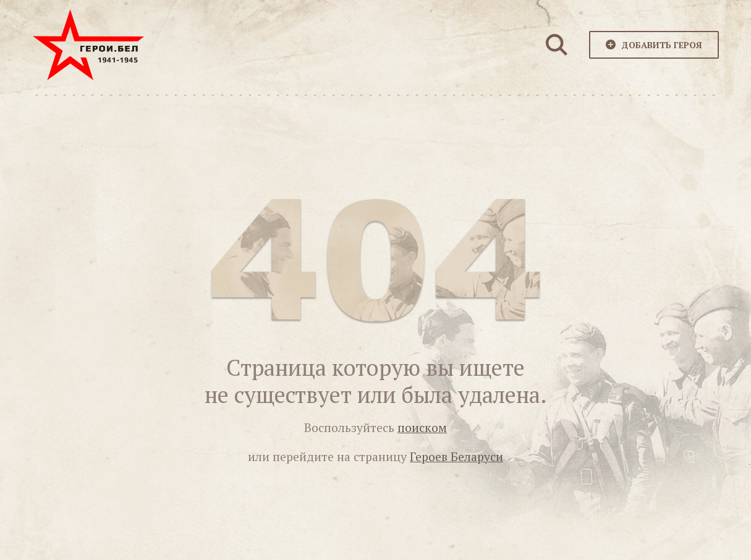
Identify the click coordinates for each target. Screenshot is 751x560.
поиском (422, 428)
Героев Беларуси (456, 457)
